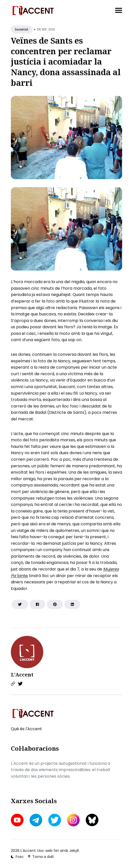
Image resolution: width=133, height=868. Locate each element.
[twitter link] (55, 820)
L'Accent (22, 675)
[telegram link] (36, 820)
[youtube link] (18, 820)
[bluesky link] (92, 820)
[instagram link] (73, 820)
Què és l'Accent (26, 729)
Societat (22, 29)
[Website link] (13, 684)
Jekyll (74, 851)
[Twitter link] (20, 684)
